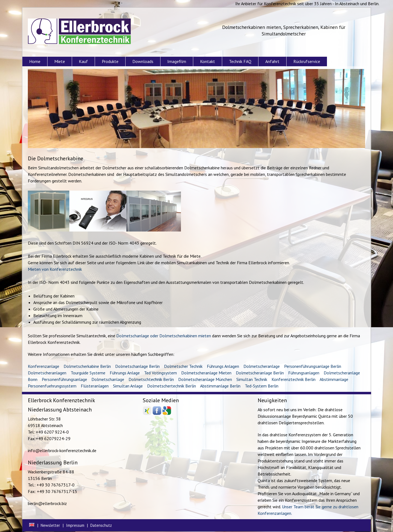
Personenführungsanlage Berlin (313, 366)
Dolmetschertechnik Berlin (172, 386)
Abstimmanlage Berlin (220, 386)
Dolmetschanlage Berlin (137, 366)
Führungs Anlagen (223, 366)
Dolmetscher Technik (183, 366)
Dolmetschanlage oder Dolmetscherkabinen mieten (164, 336)
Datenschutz (101, 525)
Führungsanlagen (304, 373)
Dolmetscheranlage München (205, 379)
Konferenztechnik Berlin (294, 379)
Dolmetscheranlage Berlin (260, 373)
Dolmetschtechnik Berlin (151, 379)
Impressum (75, 525)
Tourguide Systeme (88, 373)
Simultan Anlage (128, 386)
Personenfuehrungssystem (52, 386)
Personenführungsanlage (64, 379)
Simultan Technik (252, 379)
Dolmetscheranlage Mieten (206, 373)
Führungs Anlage (125, 373)
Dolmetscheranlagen (47, 373)
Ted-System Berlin (262, 386)
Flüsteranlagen (95, 386)
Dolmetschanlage (108, 379)
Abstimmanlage (334, 379)
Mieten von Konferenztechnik (55, 269)
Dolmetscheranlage (262, 366)
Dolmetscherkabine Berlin (87, 366)
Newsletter (50, 525)
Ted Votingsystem (160, 373)
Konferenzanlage (44, 366)
